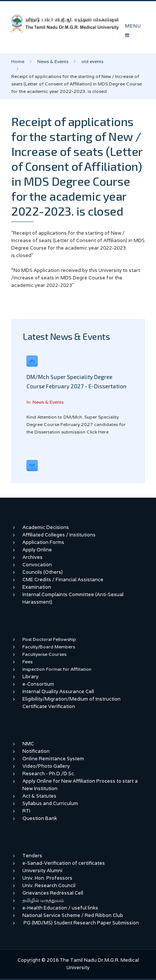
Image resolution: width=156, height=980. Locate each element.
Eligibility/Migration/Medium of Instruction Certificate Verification (71, 703)
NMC (28, 744)
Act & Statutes (39, 796)
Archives (32, 557)
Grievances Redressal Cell (53, 893)
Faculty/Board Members (49, 647)
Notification (36, 751)
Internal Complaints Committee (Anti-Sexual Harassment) (73, 598)
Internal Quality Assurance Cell (58, 691)
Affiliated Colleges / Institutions (59, 535)
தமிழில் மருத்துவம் (43, 900)
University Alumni (42, 871)
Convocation (37, 565)
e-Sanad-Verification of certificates (64, 863)
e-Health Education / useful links (60, 908)
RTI (26, 811)
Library (30, 677)
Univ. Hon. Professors (47, 878)
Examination (37, 587)
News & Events (53, 61)
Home (18, 61)
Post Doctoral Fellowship (49, 639)
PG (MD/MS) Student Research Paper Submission (81, 923)
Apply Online (37, 550)
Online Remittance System (53, 759)
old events (92, 61)
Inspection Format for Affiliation (57, 669)
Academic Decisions (46, 527)
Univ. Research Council (49, 885)
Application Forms (43, 542)
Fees (27, 662)
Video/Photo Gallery (46, 766)
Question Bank (40, 818)
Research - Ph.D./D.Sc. (49, 774)
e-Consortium (38, 684)
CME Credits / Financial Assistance (63, 580)
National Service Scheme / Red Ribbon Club (73, 915)
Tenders (32, 856)
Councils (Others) (43, 572)
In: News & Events (45, 402)
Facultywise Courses (44, 654)
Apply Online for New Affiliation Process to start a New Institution (80, 785)
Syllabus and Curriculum (50, 803)
